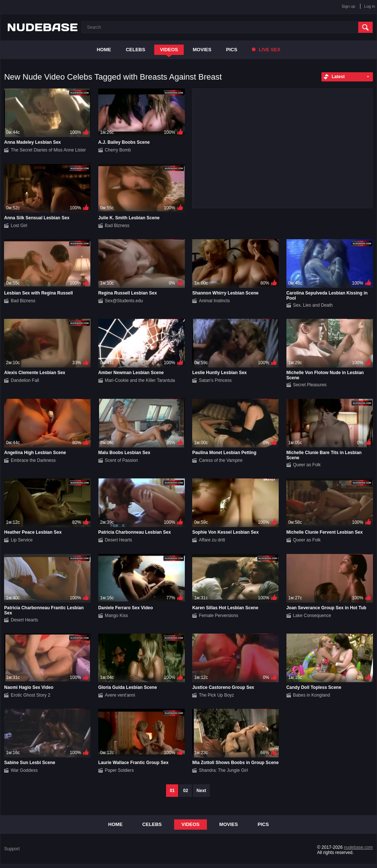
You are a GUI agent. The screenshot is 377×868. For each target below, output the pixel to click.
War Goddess (24, 770)
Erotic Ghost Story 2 (30, 695)
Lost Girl (19, 226)
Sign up (348, 6)
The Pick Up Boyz (216, 695)
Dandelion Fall (25, 380)
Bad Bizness (117, 226)
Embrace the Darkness (33, 460)
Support (12, 849)
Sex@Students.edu (124, 301)
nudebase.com (358, 847)
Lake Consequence (312, 616)
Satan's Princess (215, 380)
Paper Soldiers (119, 770)
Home (104, 50)
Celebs (136, 50)
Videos (169, 50)
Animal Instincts (214, 301)
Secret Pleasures (310, 385)
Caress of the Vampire (221, 460)
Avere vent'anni (120, 695)
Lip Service (22, 540)
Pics (232, 50)
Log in (370, 6)
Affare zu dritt (212, 540)
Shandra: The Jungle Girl (223, 770)
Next (201, 791)
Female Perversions (219, 616)
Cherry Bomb (118, 150)
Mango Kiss (117, 616)
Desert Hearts (119, 540)
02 (185, 791)
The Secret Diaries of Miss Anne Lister (48, 150)
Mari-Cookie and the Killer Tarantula (140, 380)
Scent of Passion (121, 460)
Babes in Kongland (312, 695)
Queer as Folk (307, 465)
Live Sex (266, 50)
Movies (202, 50)
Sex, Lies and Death (313, 305)
